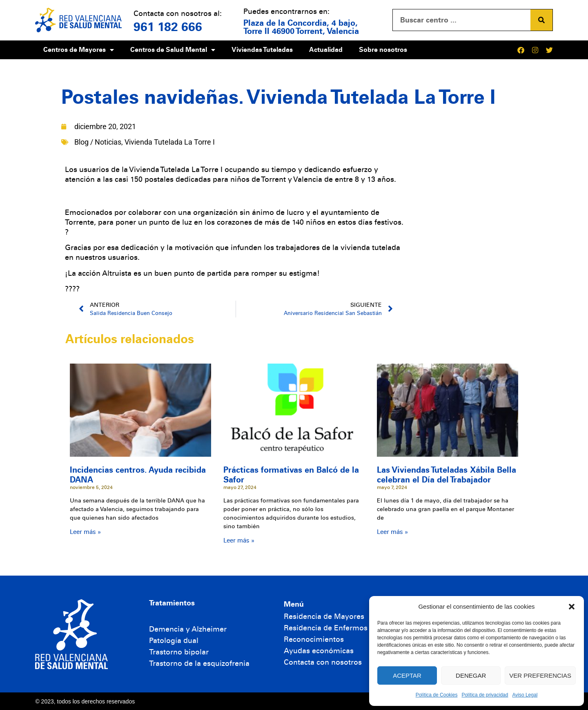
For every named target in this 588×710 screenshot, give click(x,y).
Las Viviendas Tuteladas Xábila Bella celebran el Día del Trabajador (447, 475)
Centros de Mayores (79, 50)
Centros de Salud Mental (173, 50)
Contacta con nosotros (323, 662)
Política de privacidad (485, 695)
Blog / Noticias (98, 142)
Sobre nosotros (383, 50)
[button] (572, 607)
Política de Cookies (437, 695)
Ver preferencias (540, 675)
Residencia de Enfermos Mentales (343, 628)
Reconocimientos (314, 639)
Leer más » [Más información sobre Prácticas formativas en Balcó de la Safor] (239, 540)
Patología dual (174, 641)
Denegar (471, 675)
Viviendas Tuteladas (262, 50)
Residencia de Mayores (324, 616)
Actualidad (326, 50)
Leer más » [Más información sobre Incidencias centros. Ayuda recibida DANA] (85, 532)
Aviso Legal (525, 695)
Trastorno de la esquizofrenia (199, 663)
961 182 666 (168, 27)
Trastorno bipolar (179, 652)
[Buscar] (541, 20)
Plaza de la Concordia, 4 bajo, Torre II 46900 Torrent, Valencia (301, 27)
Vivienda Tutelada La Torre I (170, 142)
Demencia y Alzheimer (188, 629)
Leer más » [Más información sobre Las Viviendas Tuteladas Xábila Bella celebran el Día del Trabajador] (392, 532)
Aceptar (407, 675)
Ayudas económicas (319, 651)
